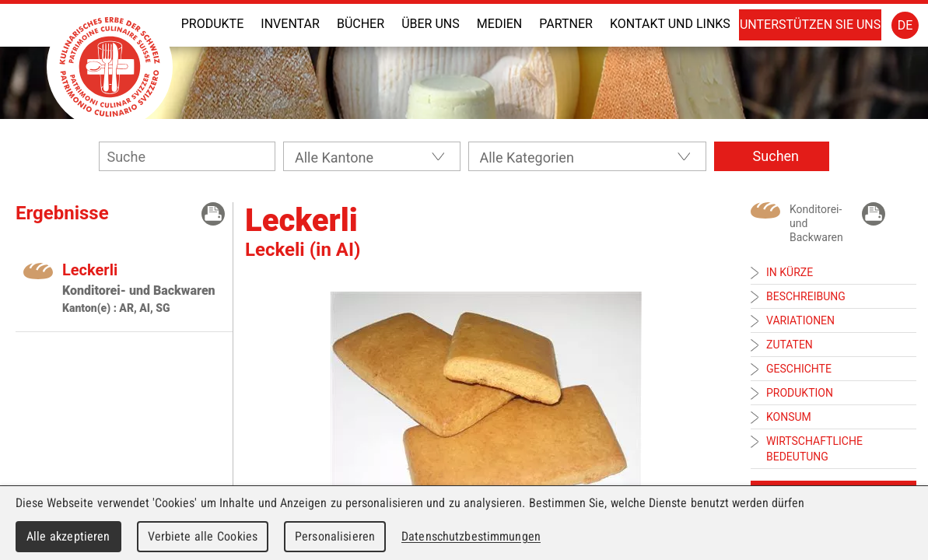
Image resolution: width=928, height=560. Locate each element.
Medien (499, 24)
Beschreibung (806, 296)
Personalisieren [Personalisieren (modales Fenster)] (335, 536)
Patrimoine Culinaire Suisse (110, 67)
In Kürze (790, 272)
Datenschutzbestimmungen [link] (471, 536)
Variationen (800, 320)
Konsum (789, 417)
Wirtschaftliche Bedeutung (814, 449)
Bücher (361, 24)
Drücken (213, 214)
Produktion (800, 393)
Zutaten (790, 345)
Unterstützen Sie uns (810, 24)
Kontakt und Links (670, 24)
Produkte (213, 24)
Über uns (431, 24)
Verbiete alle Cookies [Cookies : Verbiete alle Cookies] (203, 536)
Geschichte (799, 369)
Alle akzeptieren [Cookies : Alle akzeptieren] (68, 536)
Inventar (290, 24)
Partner (566, 24)
